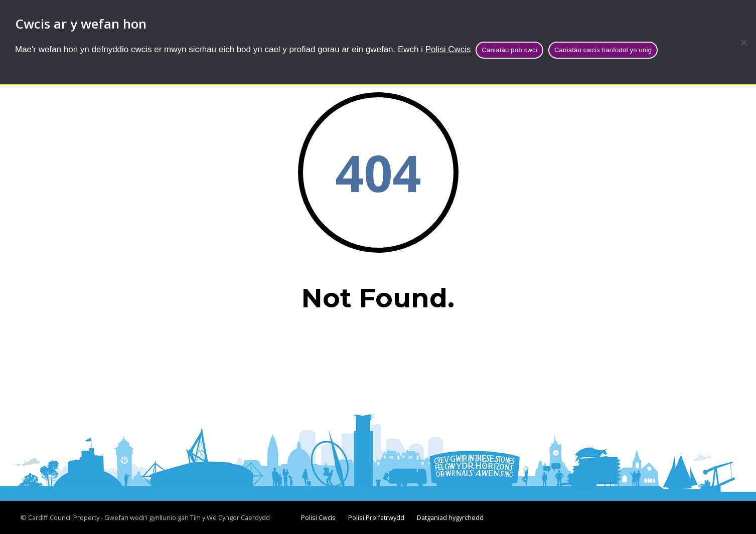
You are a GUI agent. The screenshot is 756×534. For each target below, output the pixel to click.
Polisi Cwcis (448, 49)
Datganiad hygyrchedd (450, 517)
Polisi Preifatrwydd (376, 517)
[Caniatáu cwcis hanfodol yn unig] (743, 42)
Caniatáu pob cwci (509, 50)
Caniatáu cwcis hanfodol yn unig (603, 50)
